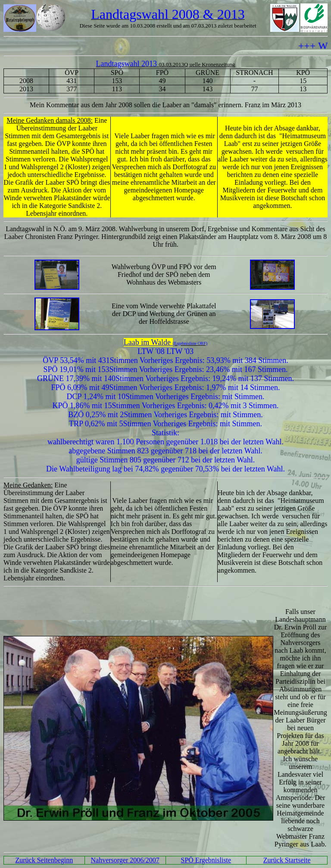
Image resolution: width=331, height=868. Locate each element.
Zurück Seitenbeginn (44, 860)
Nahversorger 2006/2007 (125, 860)
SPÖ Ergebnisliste (206, 860)
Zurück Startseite (287, 860)
